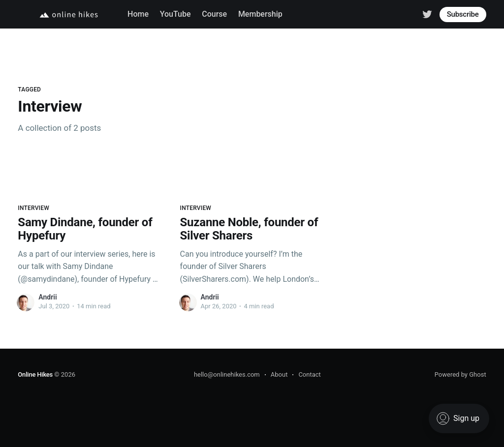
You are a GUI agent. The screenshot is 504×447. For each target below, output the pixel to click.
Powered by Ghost (460, 374)
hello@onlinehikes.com (227, 374)
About (279, 374)
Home (138, 14)
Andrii (47, 297)
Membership (260, 14)
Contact (309, 374)
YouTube (175, 14)
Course (214, 14)
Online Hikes (35, 374)
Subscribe (463, 14)
